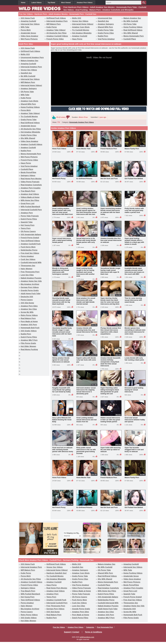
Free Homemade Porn (105, 627)
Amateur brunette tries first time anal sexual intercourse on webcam (111, 240)
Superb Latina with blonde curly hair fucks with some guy (86, 360)
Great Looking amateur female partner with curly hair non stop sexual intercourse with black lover (63, 211)
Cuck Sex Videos (28, 259)
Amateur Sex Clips (29, 309)
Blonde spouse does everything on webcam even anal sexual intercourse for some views (135, 331)
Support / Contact (72, 632)
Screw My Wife (27, 312)
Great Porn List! (28, 203)
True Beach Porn (28, 191)
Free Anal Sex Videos (30, 253)
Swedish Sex (103, 21)
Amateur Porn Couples (31, 188)
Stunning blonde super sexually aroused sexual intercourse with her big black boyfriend (61, 301)
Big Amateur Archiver (30, 284)
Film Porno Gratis (28, 343)
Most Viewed (66, 3)
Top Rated (51, 3)
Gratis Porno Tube (106, 30)
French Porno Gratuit (30, 238)
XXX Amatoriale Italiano (31, 235)
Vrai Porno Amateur (106, 39)
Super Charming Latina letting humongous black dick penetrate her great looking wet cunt (110, 391)
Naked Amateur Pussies (31, 278)
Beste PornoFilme (28, 172)
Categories (90, 627)
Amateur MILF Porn (29, 340)
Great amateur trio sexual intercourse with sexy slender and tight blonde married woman (86, 301)
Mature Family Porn (132, 149)
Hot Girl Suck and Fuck (109, 179)
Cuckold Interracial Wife (31, 262)
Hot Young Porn (28, 225)
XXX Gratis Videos (29, 331)
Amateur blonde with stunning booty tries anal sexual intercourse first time (87, 330)
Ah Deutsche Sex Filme (56, 33)
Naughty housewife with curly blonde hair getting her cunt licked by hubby (61, 390)
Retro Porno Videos (29, 315)
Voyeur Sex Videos (80, 21)
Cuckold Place (130, 39)
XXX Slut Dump (27, 303)
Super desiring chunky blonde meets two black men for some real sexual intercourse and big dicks (110, 301)
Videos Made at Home (30, 197)
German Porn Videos (30, 287)
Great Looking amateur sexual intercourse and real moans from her (86, 420)
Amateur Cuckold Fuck (31, 244)
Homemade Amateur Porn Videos (82, 122)
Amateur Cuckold (80, 36)
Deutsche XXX (27, 297)
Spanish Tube (27, 222)
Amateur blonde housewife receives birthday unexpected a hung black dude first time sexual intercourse (110, 362)
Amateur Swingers (106, 24)
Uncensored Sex (105, 18)
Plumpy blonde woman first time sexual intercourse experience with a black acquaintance (111, 331)
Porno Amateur (27, 256)
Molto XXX (77, 18)
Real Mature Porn (28, 318)
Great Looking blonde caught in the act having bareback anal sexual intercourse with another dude (85, 272)
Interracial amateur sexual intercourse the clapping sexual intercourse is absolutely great (86, 391)
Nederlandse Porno (29, 250)
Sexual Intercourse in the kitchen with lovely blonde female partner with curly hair (86, 241)
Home (23, 3)
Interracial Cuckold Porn (31, 210)
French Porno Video (55, 39)
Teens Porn (26, 228)
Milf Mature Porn (54, 24)
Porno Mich (26, 30)
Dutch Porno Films (29, 219)
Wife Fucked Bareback (30, 207)
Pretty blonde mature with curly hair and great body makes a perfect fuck (134, 210)
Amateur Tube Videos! (56, 30)
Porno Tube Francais (30, 216)
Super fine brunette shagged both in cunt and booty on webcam (134, 450)
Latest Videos (36, 3)
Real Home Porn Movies (31, 179)
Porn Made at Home (29, 321)
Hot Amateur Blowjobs (82, 33)
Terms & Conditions (94, 632)
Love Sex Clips (27, 275)
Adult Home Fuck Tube (31, 294)
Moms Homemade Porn (134, 36)
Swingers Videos (28, 175)
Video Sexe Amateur (30, 36)
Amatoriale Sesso (28, 33)
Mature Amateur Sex (132, 18)
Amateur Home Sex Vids (31, 281)
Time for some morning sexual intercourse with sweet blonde (133, 300)
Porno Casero (27, 300)
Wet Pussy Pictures (29, 39)
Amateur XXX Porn (29, 325)
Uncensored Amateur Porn (32, 57)
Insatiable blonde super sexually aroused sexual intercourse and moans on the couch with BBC (134, 271)
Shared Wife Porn (105, 27)
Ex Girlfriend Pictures (84, 179)
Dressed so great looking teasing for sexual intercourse (134, 390)
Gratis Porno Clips (106, 33)
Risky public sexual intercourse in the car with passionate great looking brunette (86, 451)
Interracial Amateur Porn (57, 21)
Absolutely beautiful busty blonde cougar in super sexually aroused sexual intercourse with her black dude (62, 332)
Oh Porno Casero (28, 231)
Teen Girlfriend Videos (30, 241)
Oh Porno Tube (130, 24)
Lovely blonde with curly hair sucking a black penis (134, 359)
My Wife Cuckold (131, 21)
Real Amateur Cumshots (31, 185)
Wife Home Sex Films (30, 200)
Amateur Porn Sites (29, 306)
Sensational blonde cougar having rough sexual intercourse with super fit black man (110, 271)
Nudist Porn (103, 36)
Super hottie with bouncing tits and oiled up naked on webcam (111, 450)
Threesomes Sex (28, 266)
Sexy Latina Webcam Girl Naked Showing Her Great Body (62, 420)
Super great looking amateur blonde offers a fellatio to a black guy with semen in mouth (134, 241)
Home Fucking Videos (133, 27)
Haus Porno (77, 39)
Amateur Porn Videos (85, 3)
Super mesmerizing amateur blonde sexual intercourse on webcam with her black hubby (111, 211)
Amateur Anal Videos (30, 194)
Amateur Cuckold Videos (57, 36)
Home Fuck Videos (59, 149)
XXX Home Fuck (28, 18)
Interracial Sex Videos (30, 24)
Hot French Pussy (59, 179)
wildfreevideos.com (87, 637)
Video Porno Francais (30, 182)
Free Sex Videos (59, 627)
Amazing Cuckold (28, 21)
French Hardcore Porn (109, 149)
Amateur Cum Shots (81, 27)
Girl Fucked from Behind (134, 179)
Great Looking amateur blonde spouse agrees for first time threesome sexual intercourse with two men (86, 211)
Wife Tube (25, 27)
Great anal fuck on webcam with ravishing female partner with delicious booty (63, 450)
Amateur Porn (27, 213)
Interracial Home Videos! (83, 24)
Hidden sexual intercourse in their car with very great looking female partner (110, 420)
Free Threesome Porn (30, 272)
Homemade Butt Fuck (30, 328)
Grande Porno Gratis (30, 290)
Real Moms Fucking (29, 349)
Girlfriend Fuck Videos (56, 18)
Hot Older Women (28, 346)
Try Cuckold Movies (81, 30)
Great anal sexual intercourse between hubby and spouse (135, 420)
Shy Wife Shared (131, 33)
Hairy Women (27, 269)
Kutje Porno (52, 27)
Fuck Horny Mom (28, 247)
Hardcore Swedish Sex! (57, 573)
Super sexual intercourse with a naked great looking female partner (62, 240)
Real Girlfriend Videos (133, 30)
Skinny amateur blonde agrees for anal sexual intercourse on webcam (61, 360)
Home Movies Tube (83, 149)
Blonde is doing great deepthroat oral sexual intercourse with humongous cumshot (61, 271)
